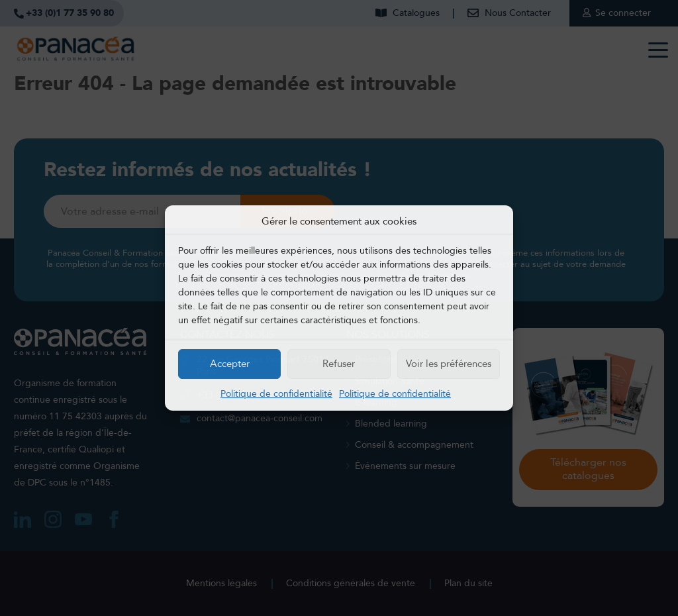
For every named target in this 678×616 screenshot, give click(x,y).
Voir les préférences (449, 364)
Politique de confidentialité (276, 394)
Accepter (230, 364)
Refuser (339, 364)
